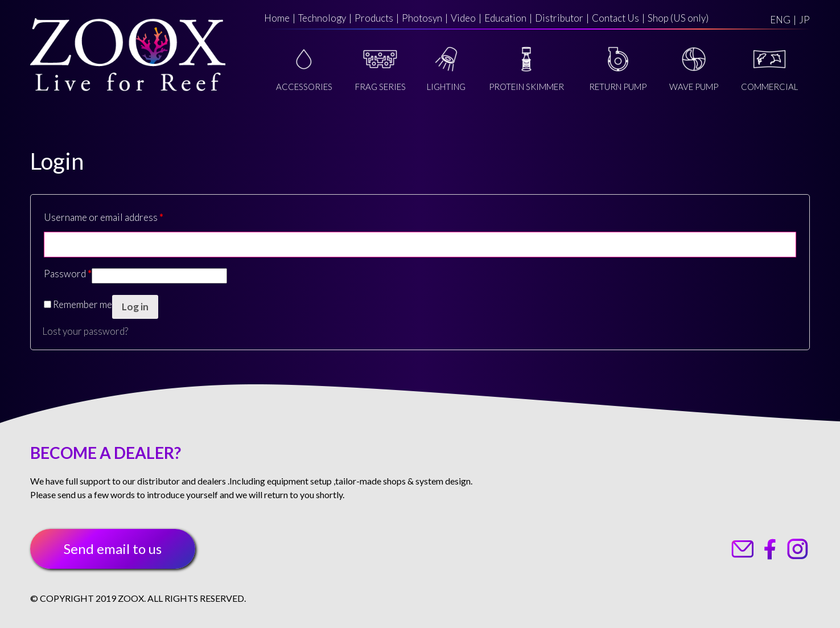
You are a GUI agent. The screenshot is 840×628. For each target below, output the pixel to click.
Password (68, 274)
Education (505, 18)
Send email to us (113, 549)
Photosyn (422, 18)
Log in (135, 307)
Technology (322, 18)
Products (374, 18)
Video (463, 18)
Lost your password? (85, 331)
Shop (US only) (678, 18)
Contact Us (615, 18)
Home (277, 18)
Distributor (559, 18)
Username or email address (104, 217)
